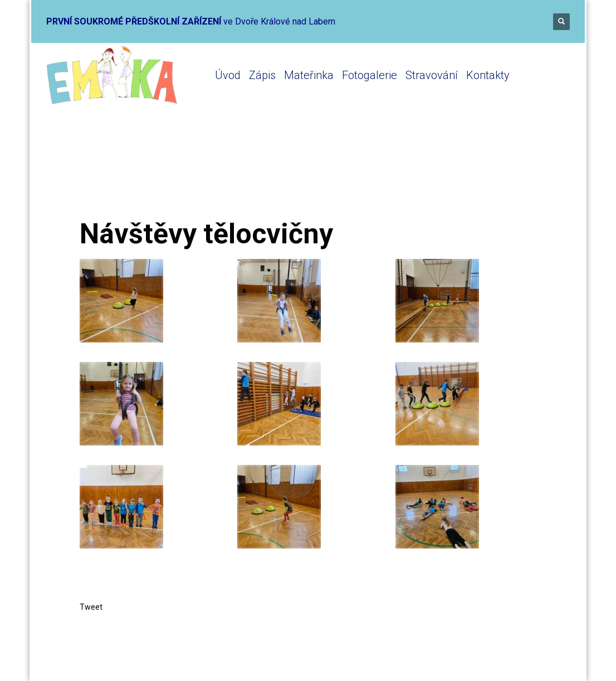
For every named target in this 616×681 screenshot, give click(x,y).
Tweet (91, 607)
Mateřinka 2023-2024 (236, 174)
